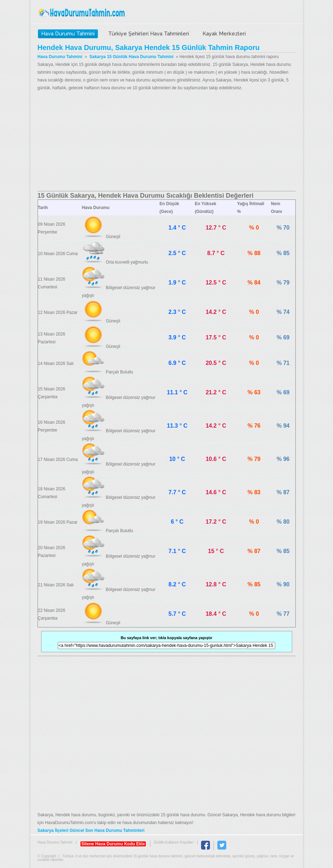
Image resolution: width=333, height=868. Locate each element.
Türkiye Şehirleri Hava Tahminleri (149, 34)
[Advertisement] (167, 141)
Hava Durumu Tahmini (82, 13)
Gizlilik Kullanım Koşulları (174, 842)
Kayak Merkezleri (224, 34)
